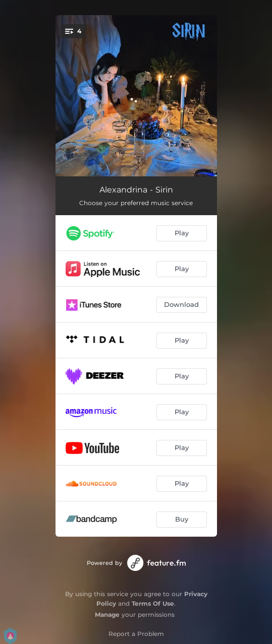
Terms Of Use (153, 603)
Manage (107, 615)
